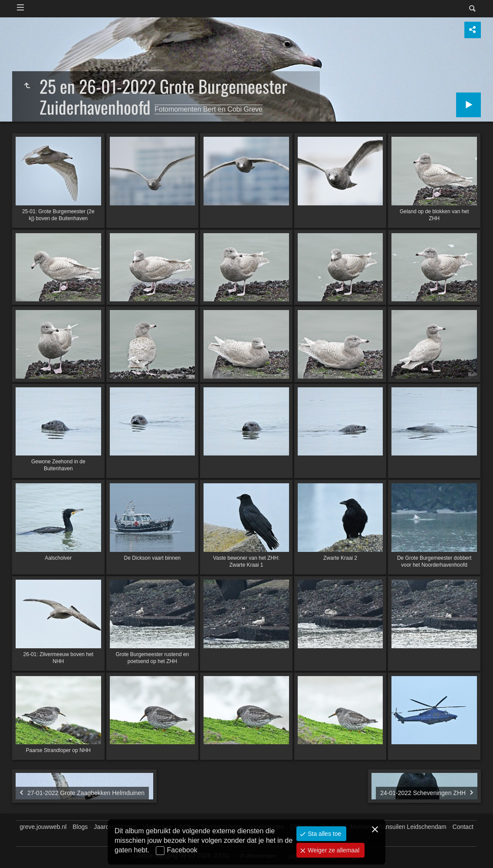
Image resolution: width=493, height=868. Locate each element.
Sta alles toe (324, 834)
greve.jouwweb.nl (43, 827)
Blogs (80, 827)
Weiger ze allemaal (333, 850)
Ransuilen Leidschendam (412, 827)
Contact (463, 827)
